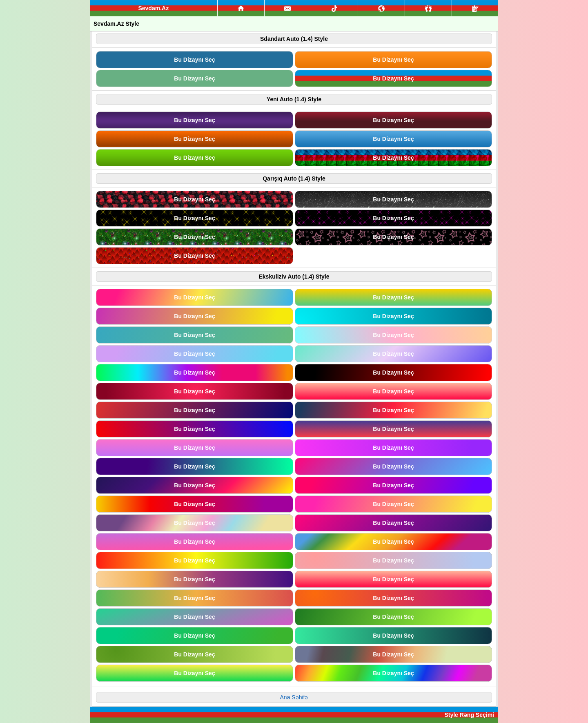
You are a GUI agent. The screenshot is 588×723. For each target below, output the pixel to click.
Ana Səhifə (294, 697)
